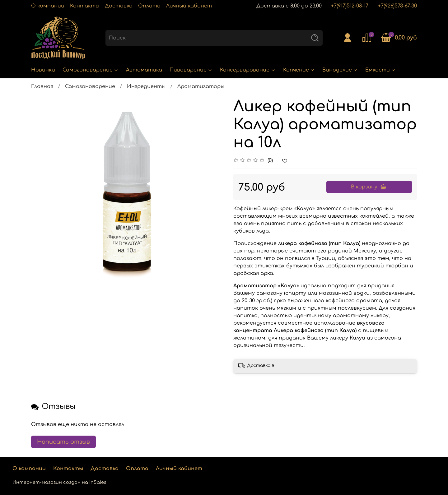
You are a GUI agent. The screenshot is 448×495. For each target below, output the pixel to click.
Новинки (43, 70)
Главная (42, 86)
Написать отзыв (63, 442)
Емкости (380, 70)
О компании (48, 6)
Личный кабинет (189, 6)
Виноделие (340, 70)
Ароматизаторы (201, 86)
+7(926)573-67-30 (397, 6)
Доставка (119, 6)
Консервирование (248, 70)
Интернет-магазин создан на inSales (59, 482)
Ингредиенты (146, 86)
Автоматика (144, 70)
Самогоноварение (91, 70)
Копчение (299, 70)
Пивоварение (191, 70)
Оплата (149, 6)
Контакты (85, 6)
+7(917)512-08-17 (350, 6)
